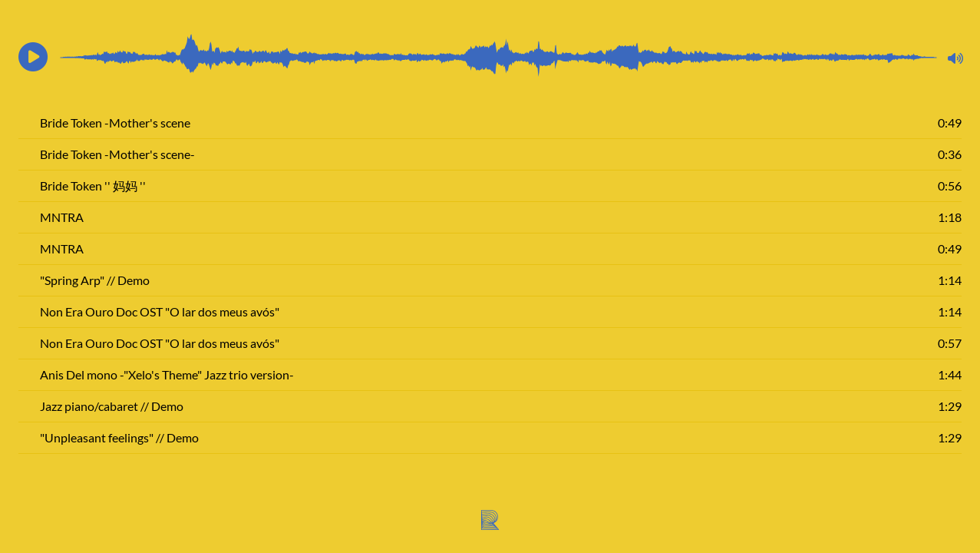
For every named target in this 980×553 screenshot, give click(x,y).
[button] (33, 57)
